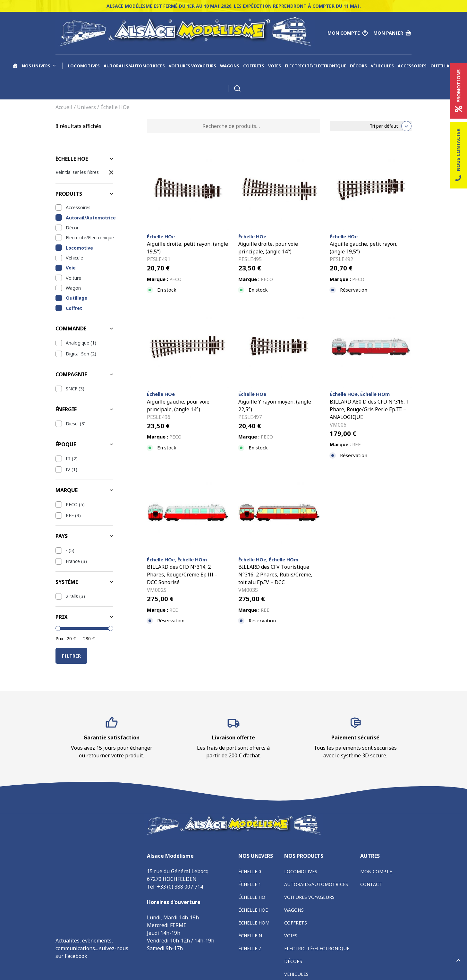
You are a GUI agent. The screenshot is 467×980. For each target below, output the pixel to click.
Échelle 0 (250, 871)
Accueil (64, 107)
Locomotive (79, 248)
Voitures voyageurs (192, 66)
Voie (71, 268)
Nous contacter (458, 155)
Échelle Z (250, 948)
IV (68, 469)
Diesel (72, 424)
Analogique (77, 343)
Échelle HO (252, 897)
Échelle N (250, 936)
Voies (275, 66)
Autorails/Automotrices (134, 66)
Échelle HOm (254, 923)
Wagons (230, 66)
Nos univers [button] (39, 66)
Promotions (459, 91)
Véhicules (382, 66)
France (73, 561)
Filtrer (71, 656)
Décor (72, 228)
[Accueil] (15, 66)
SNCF (72, 389)
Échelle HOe (253, 910)
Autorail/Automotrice (89, 218)
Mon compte (376, 871)
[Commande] (371, 126)
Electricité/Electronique (315, 66)
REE (70, 515)
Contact (371, 884)
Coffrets (254, 66)
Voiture (73, 278)
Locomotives (84, 66)
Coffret (74, 308)
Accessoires (412, 66)
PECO (72, 504)
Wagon (73, 288)
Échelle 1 (250, 884)
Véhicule (74, 258)
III (68, 459)
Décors (358, 66)
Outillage (443, 66)
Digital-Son (77, 354)
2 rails (72, 596)
